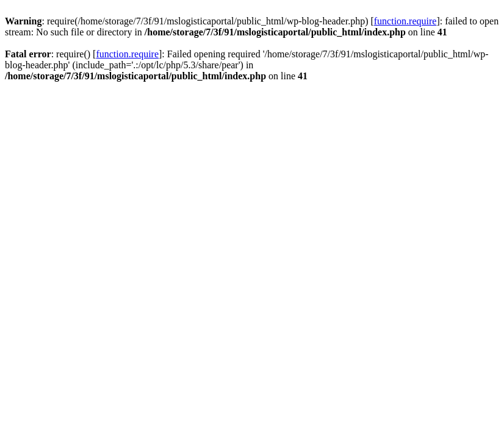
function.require (405, 21)
